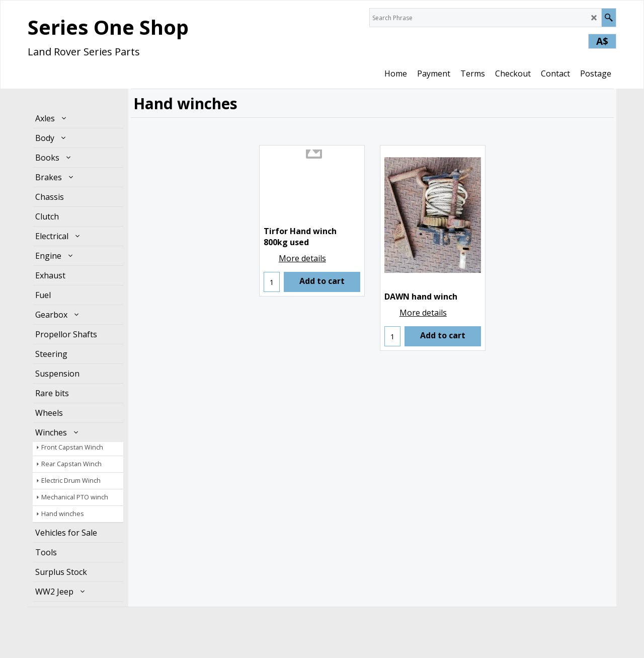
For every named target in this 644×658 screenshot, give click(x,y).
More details (302, 258)
